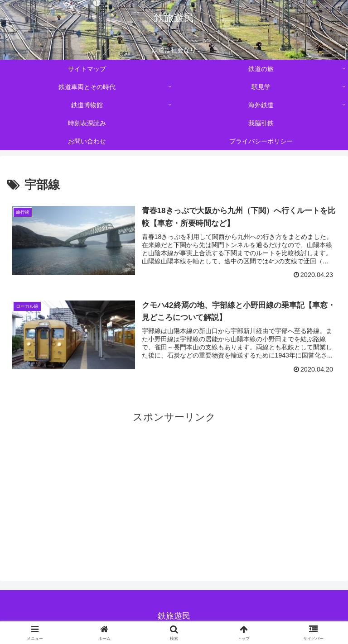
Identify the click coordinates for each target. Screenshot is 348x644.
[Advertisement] (174, 491)
